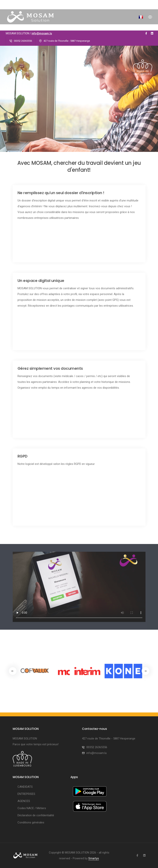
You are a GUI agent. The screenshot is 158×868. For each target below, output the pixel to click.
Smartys (94, 858)
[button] (145, 671)
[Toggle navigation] (150, 17)
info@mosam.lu (42, 33)
